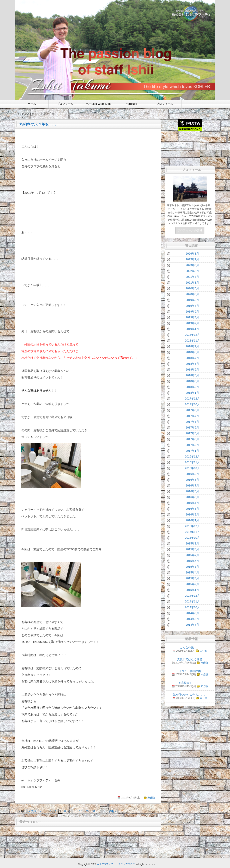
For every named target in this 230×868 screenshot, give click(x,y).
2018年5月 (192, 370)
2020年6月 (192, 288)
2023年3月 (192, 265)
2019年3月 (192, 317)
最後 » (112, 811)
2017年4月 (192, 433)
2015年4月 (192, 572)
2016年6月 (192, 491)
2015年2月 (192, 584)
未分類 (151, 798)
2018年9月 (192, 346)
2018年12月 (192, 335)
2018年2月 (192, 387)
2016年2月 (192, 514)
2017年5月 (192, 428)
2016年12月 (192, 456)
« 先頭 (33, 811)
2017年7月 (192, 416)
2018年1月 (192, 393)
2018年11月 (192, 341)
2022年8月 (192, 271)
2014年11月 (192, 601)
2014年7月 (192, 625)
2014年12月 (192, 596)
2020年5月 (192, 294)
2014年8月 (192, 619)
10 (81, 811)
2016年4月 (192, 503)
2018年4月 (192, 375)
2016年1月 (192, 520)
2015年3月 (192, 578)
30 (93, 811)
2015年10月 (192, 538)
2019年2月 (192, 323)
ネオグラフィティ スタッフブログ (116, 864)
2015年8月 (192, 549)
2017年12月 (192, 399)
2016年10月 (192, 468)
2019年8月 (192, 306)
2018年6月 (192, 364)
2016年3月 (192, 509)
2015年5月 (192, 567)
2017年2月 (192, 445)
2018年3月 (192, 381)
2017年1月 (192, 451)
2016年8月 (192, 480)
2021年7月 (192, 277)
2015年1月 (192, 590)
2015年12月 (192, 526)
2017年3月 (192, 439)
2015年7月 (192, 555)
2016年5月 (192, 497)
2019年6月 (192, 312)
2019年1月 (192, 329)
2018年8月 (192, 352)
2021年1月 (192, 283)
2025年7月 (192, 259)
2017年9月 (192, 410)
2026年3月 (192, 254)
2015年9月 (192, 543)
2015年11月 (192, 532)
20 (87, 811)
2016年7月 (192, 485)
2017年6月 (192, 422)
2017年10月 (192, 404)
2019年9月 (192, 300)
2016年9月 (192, 474)
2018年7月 (192, 358)
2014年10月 (192, 607)
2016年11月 (192, 462)
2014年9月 (192, 613)
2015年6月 (192, 561)
